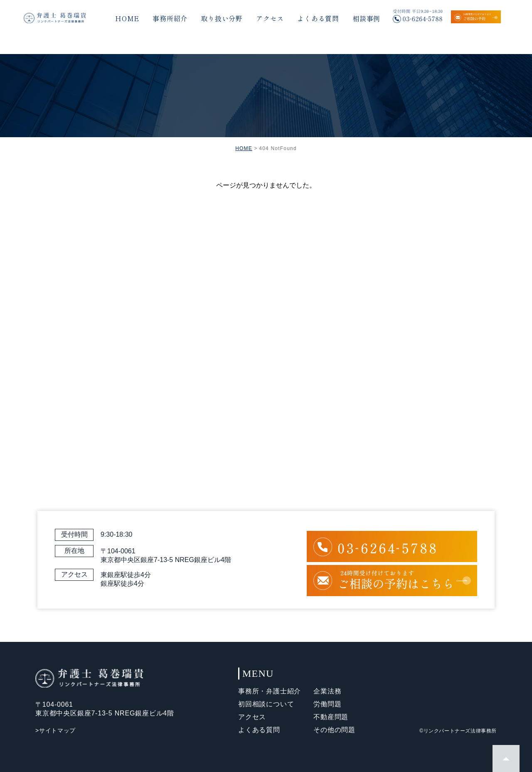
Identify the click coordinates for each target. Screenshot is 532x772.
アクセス (270, 18)
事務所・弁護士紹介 (270, 691)
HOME (127, 18)
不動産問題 (331, 717)
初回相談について (266, 704)
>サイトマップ (55, 730)
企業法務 (327, 691)
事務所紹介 (170, 18)
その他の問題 (334, 730)
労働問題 (327, 704)
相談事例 (366, 18)
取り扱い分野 (222, 18)
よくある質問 (318, 18)
